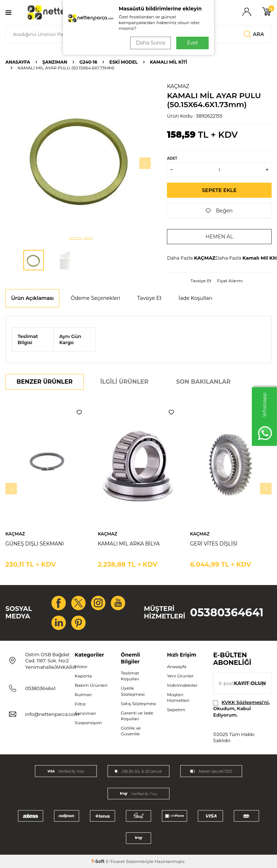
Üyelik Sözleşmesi (133, 691)
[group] (81, 157)
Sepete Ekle (219, 190)
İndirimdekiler (182, 685)
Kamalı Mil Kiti (169, 62)
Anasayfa (18, 62)
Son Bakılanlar (203, 382)
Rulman (83, 695)
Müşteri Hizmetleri (178, 697)
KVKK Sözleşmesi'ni (245, 702)
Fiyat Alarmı (230, 281)
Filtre (80, 704)
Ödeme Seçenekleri (95, 298)
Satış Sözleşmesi (138, 703)
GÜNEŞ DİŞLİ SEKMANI (35, 544)
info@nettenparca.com (52, 714)
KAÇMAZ (178, 86)
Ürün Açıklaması (32, 298)
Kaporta (83, 676)
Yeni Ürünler (180, 676)
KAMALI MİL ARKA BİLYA (129, 544)
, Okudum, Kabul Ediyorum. (241, 709)
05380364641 (227, 613)
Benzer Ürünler (45, 382)
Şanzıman (55, 62)
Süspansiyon (88, 723)
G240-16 (88, 62)
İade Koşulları (195, 298)
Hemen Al (219, 237)
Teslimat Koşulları (130, 676)
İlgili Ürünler (124, 382)
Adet (172, 158)
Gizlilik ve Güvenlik (131, 731)
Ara (254, 34)
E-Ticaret (115, 861)
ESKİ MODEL (124, 62)
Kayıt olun (250, 683)
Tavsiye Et (201, 281)
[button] (75, 239)
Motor (81, 666)
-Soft (99, 861)
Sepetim (176, 710)
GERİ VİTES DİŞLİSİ (214, 544)
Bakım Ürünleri (91, 685)
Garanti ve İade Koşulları (137, 716)
